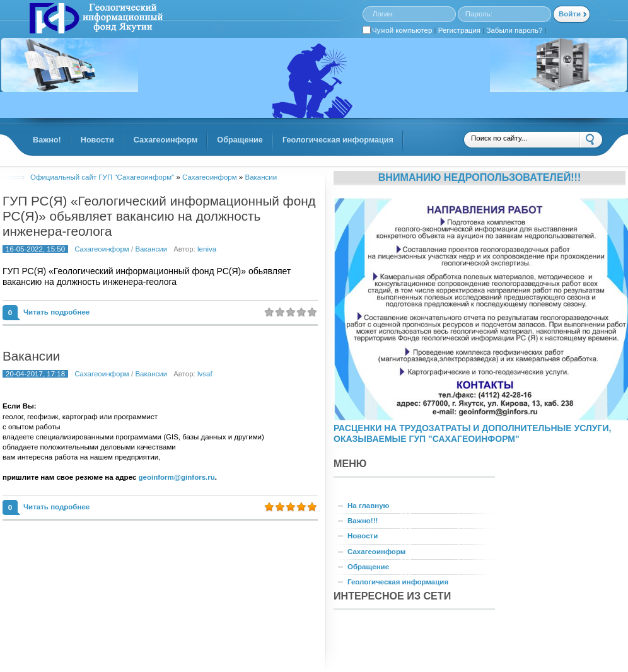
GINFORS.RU (95, 20)
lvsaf (205, 374)
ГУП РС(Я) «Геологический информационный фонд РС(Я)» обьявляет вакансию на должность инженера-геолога (159, 216)
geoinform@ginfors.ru (177, 477)
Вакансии (151, 249)
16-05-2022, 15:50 (35, 249)
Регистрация (459, 30)
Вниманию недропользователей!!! (480, 177)
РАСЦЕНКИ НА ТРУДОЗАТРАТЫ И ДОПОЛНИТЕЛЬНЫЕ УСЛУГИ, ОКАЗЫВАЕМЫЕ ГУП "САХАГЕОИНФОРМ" (472, 433)
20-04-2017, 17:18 (35, 374)
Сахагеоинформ (102, 249)
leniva (207, 249)
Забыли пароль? (515, 30)
